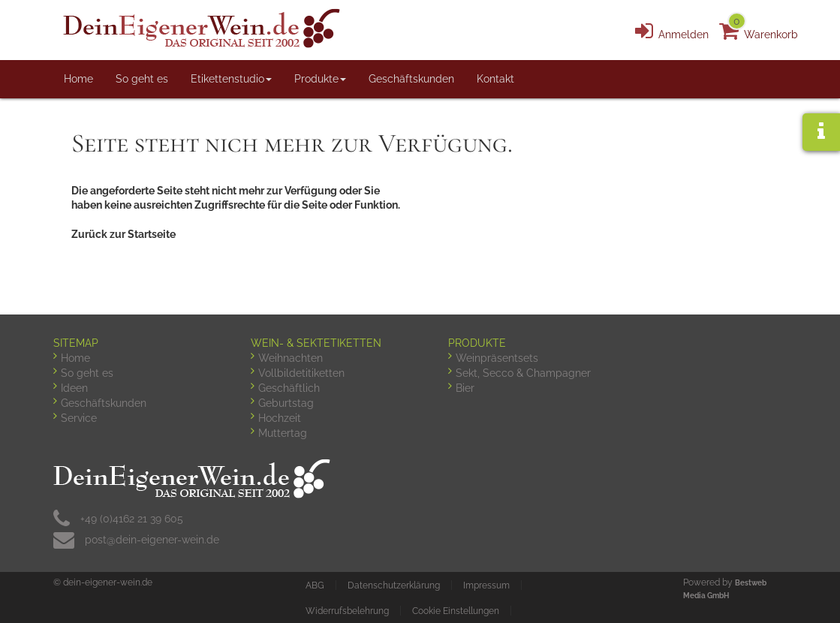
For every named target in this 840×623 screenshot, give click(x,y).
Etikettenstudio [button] (231, 79)
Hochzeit (280, 418)
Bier (465, 388)
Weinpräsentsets (497, 358)
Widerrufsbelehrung (347, 611)
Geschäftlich (289, 388)
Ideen (74, 388)
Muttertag (283, 433)
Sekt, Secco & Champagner (523, 373)
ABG (315, 585)
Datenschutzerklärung (394, 585)
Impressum (486, 585)
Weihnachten (291, 358)
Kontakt (495, 79)
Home (78, 79)
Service (79, 418)
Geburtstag (286, 403)
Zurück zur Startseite (123, 234)
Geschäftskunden (411, 79)
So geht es (142, 79)
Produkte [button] (320, 79)
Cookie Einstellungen (456, 611)
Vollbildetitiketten (301, 373)
